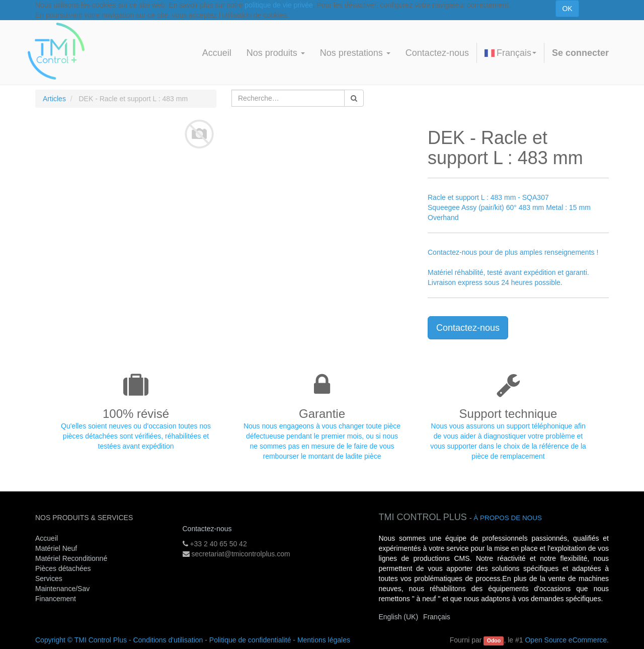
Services (50, 579)
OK (567, 9)
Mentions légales (324, 640)
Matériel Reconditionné (71, 558)
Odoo (494, 640)
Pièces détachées (63, 568)
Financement (56, 599)
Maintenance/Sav (62, 589)
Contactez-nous (468, 328)
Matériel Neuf (56, 548)
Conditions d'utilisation (168, 640)
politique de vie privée (278, 5)
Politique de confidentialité (250, 640)
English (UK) (399, 617)
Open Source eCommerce (566, 640)
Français (510, 53)
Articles (54, 99)
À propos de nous (508, 518)
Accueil (47, 538)
